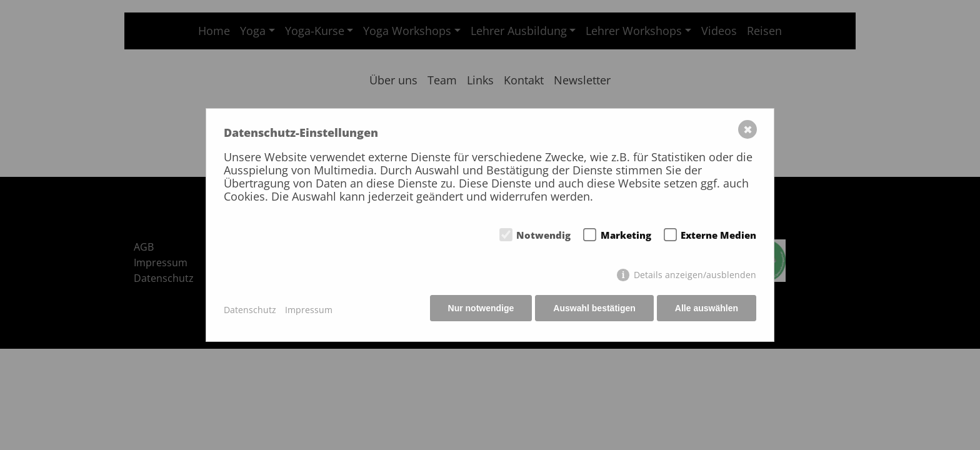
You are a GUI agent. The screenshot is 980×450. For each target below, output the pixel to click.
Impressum (309, 310)
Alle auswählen (707, 309)
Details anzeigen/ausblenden (695, 276)
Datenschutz (250, 310)
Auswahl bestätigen (593, 309)
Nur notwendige (479, 309)
